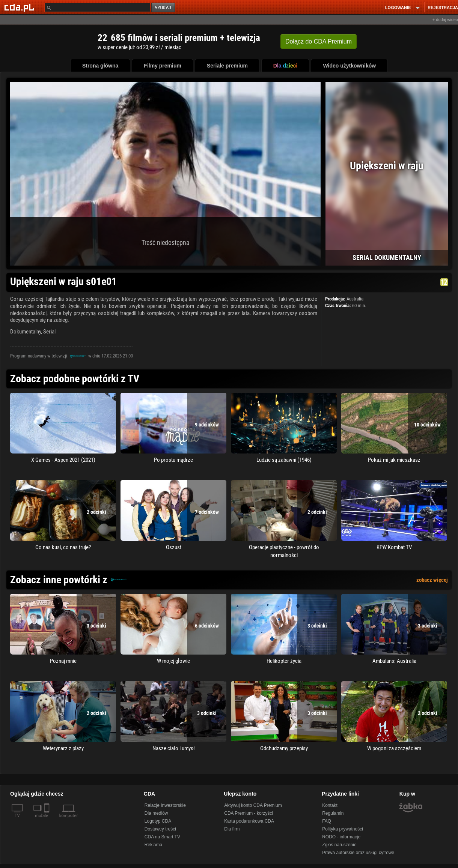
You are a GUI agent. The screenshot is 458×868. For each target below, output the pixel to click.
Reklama (153, 845)
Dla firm (232, 829)
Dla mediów (156, 813)
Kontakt (330, 805)
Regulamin (333, 813)
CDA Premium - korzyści (249, 813)
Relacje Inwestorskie (165, 805)
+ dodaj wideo (445, 20)
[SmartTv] (47, 820)
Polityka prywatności (343, 829)
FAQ (327, 821)
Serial (49, 332)
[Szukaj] (97, 7)
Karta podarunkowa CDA (249, 821)
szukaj (164, 8)
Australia (355, 299)
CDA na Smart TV (162, 837)
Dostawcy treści (160, 829)
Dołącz (319, 41)
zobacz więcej (432, 580)
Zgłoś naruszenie (339, 845)
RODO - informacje (341, 837)
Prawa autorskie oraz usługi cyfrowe (358, 853)
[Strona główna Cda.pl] (20, 7)
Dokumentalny (26, 332)
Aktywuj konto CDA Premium (253, 805)
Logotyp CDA (158, 821)
